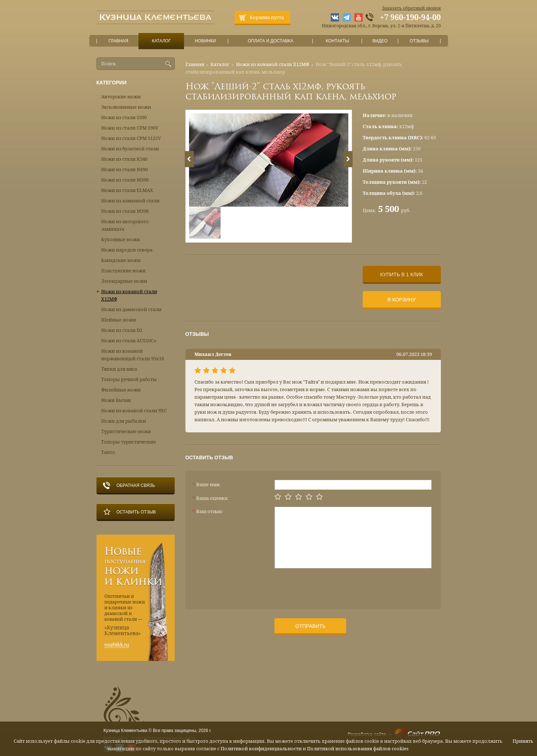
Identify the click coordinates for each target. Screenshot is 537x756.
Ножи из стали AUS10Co (129, 341)
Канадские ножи (121, 260)
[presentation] (329, 586)
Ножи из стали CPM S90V (130, 128)
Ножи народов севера (127, 250)
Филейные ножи (121, 390)
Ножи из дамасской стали (131, 309)
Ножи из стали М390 (125, 180)
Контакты (337, 41)
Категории (112, 83)
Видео (380, 41)
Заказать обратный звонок (411, 8)
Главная (118, 41)
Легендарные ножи (124, 281)
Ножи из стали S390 (124, 118)
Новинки (205, 41)
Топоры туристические (129, 442)
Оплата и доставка (270, 41)
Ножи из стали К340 (124, 159)
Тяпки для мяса (119, 369)
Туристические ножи (126, 431)
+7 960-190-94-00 (410, 18)
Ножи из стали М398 (125, 211)
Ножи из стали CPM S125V (131, 138)
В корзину (402, 300)
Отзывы (419, 41)
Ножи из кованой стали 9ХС (134, 411)
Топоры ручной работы (129, 379)
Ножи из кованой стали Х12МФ (273, 64)
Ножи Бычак (116, 400)
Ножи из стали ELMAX (127, 190)
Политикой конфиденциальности (261, 749)
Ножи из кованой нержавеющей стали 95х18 (133, 355)
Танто (108, 452)
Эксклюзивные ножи (126, 107)
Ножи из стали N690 (124, 170)
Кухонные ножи (121, 240)
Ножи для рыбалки (124, 421)
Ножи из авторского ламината (125, 225)
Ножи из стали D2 (122, 330)
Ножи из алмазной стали (130, 201)
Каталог (161, 41)
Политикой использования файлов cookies (358, 749)
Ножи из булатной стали (130, 149)
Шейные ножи (119, 320)
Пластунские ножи (123, 271)
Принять (523, 741)
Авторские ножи (121, 97)
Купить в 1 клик (402, 274)
